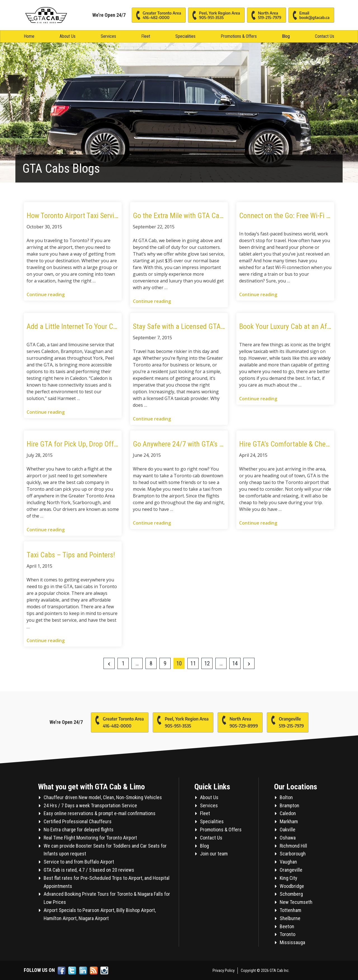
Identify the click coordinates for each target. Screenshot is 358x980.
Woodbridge (292, 886)
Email (309, 16)
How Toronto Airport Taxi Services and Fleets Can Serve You (73, 216)
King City (288, 878)
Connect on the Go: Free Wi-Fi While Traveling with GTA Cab (285, 216)
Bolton (286, 797)
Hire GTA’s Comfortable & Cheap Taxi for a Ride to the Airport (285, 444)
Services (108, 36)
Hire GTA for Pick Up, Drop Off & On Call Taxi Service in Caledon (73, 444)
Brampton (289, 805)
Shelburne (290, 918)
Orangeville (285, 721)
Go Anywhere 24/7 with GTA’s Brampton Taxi (179, 444)
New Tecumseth (296, 902)
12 (207, 663)
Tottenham (290, 910)
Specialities (185, 36)
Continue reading (46, 294)
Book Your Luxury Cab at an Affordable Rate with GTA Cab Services (285, 326)
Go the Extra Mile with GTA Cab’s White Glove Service (179, 216)
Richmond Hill (293, 846)
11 (193, 663)
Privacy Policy (224, 970)
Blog (286, 36)
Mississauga (292, 942)
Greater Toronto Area (156, 16)
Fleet (146, 36)
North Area (264, 16)
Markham (289, 821)
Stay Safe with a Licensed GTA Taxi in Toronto (179, 326)
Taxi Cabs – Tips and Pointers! (71, 555)
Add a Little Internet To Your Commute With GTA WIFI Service (73, 326)
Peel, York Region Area (214, 16)
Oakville (288, 830)
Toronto (288, 934)
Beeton (287, 926)
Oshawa (288, 838)
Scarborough (293, 854)
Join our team (214, 854)
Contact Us (325, 36)
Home (29, 36)
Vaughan (288, 862)
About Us (68, 36)
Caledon (288, 813)
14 (235, 663)
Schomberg (291, 894)
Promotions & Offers (239, 36)
